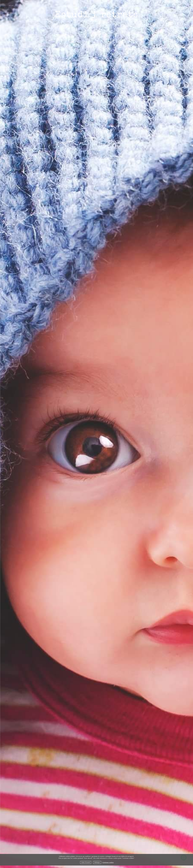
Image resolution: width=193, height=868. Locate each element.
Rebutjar (97, 862)
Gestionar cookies (108, 862)
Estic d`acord (86, 862)
